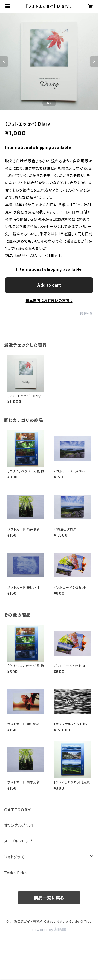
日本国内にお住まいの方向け (49, 301)
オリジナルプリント (20, 825)
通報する (86, 314)
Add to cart (49, 285)
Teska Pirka (16, 873)
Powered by (49, 930)
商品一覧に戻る (49, 898)
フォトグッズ (14, 857)
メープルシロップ (18, 841)
